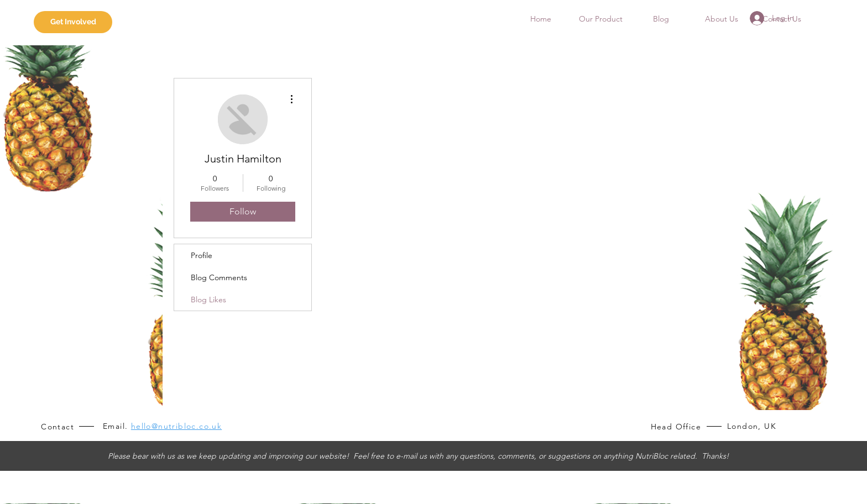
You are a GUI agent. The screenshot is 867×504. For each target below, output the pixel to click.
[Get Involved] (73, 22)
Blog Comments (219, 277)
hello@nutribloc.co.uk (176, 426)
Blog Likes (208, 300)
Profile (202, 255)
